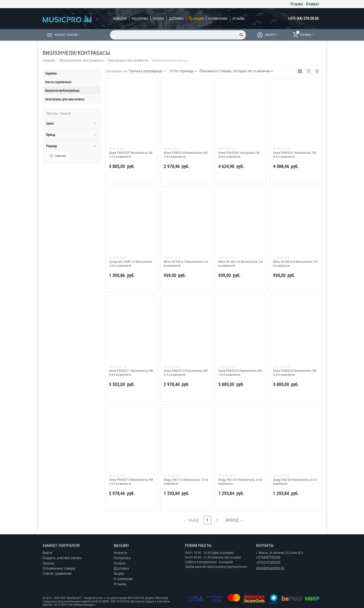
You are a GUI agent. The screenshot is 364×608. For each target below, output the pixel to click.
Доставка (176, 19)
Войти (47, 553)
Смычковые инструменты (128, 60)
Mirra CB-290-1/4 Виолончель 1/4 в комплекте (240, 264)
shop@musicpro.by (270, 568)
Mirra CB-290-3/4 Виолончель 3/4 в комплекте (295, 264)
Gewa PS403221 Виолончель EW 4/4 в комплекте (295, 155)
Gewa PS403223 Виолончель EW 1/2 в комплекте (131, 155)
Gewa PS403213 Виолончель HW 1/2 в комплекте (131, 482)
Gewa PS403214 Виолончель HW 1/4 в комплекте (186, 155)
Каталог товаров (68, 35)
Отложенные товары (59, 568)
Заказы (49, 563)
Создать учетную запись (62, 558)
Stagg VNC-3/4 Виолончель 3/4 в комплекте (240, 482)
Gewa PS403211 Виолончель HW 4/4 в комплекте (131, 373)
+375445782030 (268, 557)
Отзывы (297, 4)
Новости (120, 19)
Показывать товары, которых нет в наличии (236, 71)
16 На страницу (183, 71)
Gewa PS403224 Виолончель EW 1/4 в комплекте (240, 373)
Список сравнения (57, 573)
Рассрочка (140, 19)
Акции (198, 19)
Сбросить (58, 156)
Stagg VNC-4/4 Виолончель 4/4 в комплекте (295, 482)
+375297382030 (268, 563)
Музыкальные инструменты (82, 60)
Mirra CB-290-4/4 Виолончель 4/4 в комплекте (186, 264)
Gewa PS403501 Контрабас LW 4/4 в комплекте (239, 155)
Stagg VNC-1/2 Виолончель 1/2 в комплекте (186, 482)
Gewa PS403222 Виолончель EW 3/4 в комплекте (295, 373)
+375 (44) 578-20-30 (303, 18)
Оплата (158, 19)
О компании (218, 19)
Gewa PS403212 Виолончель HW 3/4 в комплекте (186, 373)
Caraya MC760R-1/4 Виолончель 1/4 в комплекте (131, 264)
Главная (49, 60)
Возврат (312, 4)
